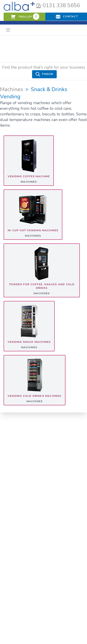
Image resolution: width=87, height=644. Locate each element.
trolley (25, 17)
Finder (44, 74)
